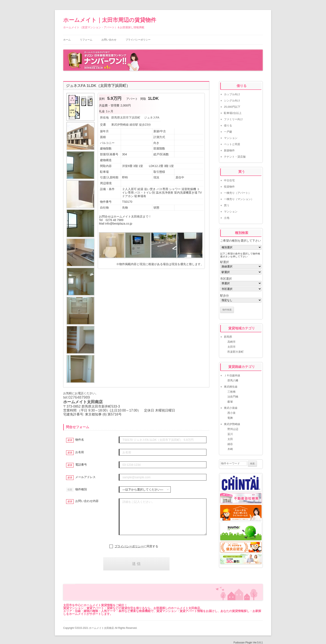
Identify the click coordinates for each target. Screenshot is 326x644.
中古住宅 (229, 180)
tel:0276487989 (77, 397)
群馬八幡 (233, 380)
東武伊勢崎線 (232, 424)
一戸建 (228, 132)
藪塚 (230, 402)
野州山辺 (233, 429)
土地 (227, 218)
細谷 (230, 444)
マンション (231, 138)
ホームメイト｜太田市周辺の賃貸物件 (110, 20)
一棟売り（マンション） (239, 199)
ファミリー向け (233, 119)
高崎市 (232, 342)
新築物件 (229, 150)
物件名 (80, 440)
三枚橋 (232, 392)
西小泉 (232, 413)
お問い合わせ (109, 40)
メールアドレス (85, 477)
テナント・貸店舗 (235, 157)
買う (227, 205)
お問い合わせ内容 (87, 501)
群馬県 (228, 337)
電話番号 (81, 465)
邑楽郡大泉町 (236, 352)
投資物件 (229, 187)
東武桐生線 (231, 387)
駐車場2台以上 (233, 113)
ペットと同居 (232, 144)
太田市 (232, 347)
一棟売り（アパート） (237, 193)
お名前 (80, 452)
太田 (230, 439)
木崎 (230, 449)
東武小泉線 (231, 408)
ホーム (67, 40)
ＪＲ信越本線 (232, 375)
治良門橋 (233, 397)
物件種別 (81, 489)
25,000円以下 (232, 107)
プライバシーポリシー (138, 40)
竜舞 (230, 418)
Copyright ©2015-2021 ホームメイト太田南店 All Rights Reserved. (100, 628)
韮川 (230, 434)
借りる (228, 125)
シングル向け (232, 101)
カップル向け (232, 94)
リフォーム (86, 40)
